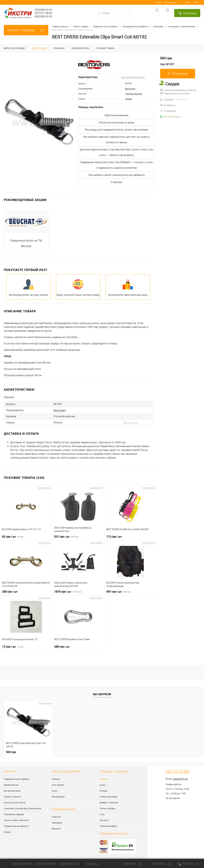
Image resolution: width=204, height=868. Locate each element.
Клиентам (56, 816)
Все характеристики (133, 77)
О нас (102, 813)
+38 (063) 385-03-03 (22, 864)
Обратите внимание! (116, 115)
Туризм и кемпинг (12, 796)
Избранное (160, 864)
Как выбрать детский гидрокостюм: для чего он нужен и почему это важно (117, 140)
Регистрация (171, 2)
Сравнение (130, 864)
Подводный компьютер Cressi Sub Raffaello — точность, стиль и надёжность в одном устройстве (116, 165)
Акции (54, 790)
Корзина (189, 864)
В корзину (178, 74)
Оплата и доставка (108, 796)
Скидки (7, 831)
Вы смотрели (102, 693)
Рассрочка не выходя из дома (117, 123)
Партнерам (57, 822)
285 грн (10, 591)
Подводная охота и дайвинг (17, 778)
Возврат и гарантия (109, 802)
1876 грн (68, 591)
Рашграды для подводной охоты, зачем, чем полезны (117, 130)
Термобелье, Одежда (14, 813)
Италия (128, 99)
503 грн (166, 58)
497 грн (119, 591)
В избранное (168, 105)
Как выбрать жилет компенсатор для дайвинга (117, 175)
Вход (159, 2)
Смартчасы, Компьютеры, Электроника (22, 807)
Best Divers (130, 89)
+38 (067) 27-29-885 (46, 864)
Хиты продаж (58, 784)
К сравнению (168, 111)
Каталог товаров (26, 30)
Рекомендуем (58, 796)
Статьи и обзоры (107, 807)
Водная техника (11, 784)
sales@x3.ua (180, 778)
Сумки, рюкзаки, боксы (15, 802)
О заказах (116, 182)
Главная (103, 778)
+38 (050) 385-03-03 (69, 864)
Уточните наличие (133, 94)
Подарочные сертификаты (16, 825)
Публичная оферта (108, 825)
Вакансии (56, 828)
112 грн (114, 536)
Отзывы (104, 790)
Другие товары (131, 422)
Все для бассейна (12, 790)
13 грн (13, 646)
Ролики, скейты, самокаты (16, 819)
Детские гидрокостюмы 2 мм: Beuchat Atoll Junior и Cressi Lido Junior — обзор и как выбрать (116, 152)
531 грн (66, 536)
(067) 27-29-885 (178, 770)
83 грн (13, 536)
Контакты (104, 819)
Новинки (56, 778)
